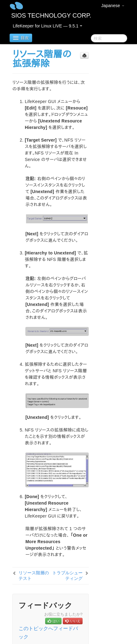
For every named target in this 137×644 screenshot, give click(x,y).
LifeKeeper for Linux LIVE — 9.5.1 (47, 26)
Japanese (113, 6)
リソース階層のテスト (34, 576)
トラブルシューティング (67, 576)
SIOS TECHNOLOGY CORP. (51, 15)
